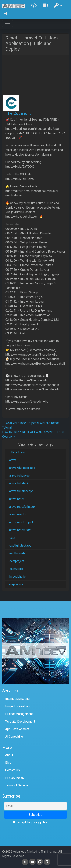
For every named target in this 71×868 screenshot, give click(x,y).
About (9, 755)
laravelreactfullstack (22, 507)
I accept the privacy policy (30, 822)
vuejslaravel (16, 584)
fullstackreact (18, 452)
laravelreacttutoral (20, 530)
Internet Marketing (17, 699)
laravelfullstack (19, 483)
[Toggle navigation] (8, 23)
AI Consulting (14, 737)
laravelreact (16, 499)
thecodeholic (17, 577)
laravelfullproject (20, 476)
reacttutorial (16, 569)
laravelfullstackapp (21, 491)
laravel (13, 460)
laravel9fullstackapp (22, 468)
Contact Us (12, 770)
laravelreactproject (21, 522)
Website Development (20, 721)
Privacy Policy (15, 778)
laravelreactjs (17, 514)
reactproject (16, 561)
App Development (17, 729)
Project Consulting (17, 706)
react (12, 538)
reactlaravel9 (17, 553)
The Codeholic (19, 113)
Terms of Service (17, 785)
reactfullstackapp (20, 545)
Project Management (19, 714)
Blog (8, 763)
